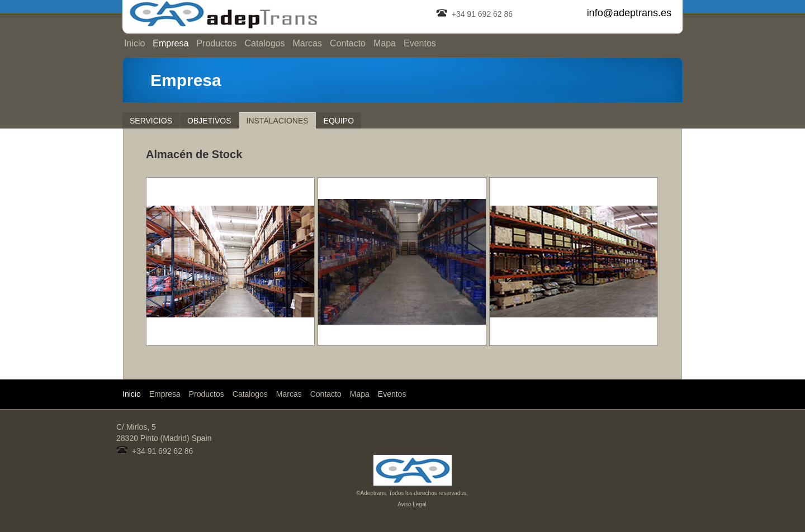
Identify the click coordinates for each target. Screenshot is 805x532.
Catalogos (264, 43)
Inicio (134, 43)
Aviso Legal (412, 504)
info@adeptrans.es (629, 13)
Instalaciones (278, 121)
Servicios (151, 121)
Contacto (348, 43)
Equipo (339, 121)
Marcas (307, 43)
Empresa (171, 43)
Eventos (420, 43)
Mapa (385, 43)
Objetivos (209, 121)
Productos (216, 43)
